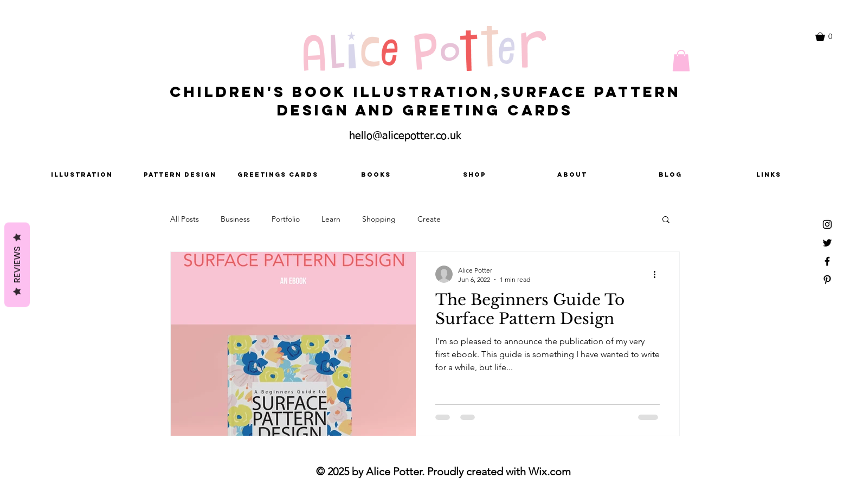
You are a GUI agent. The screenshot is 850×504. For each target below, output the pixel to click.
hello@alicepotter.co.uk (405, 136)
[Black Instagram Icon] (827, 224)
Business (235, 219)
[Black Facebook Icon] (827, 261)
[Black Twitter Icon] (827, 243)
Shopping (379, 219)
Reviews (17, 265)
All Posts (185, 219)
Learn (331, 219)
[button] (829, 37)
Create (429, 219)
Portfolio (286, 219)
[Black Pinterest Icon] (827, 280)
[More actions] (658, 274)
